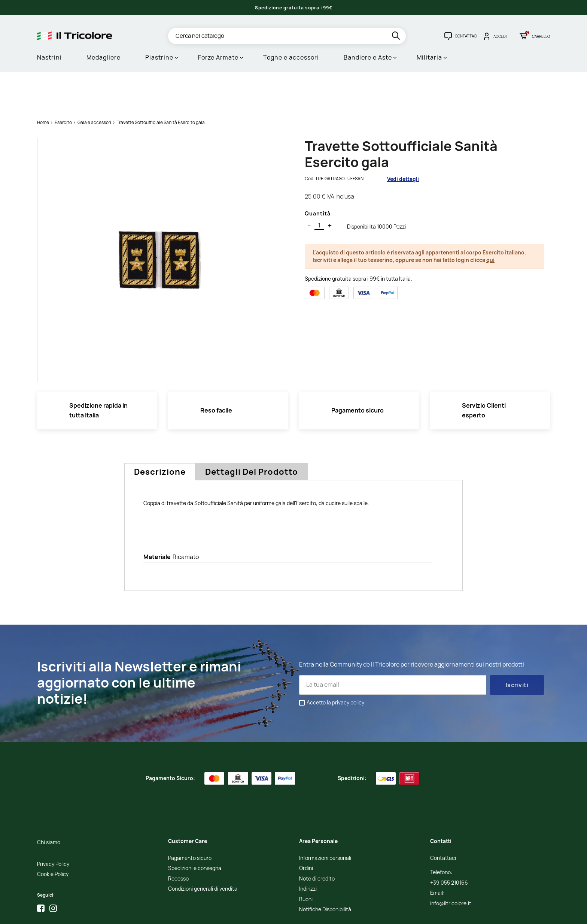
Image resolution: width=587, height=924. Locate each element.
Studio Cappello (448, 913)
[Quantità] (319, 187)
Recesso (178, 840)
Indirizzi (308, 851)
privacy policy (348, 664)
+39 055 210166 (449, 844)
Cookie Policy (53, 836)
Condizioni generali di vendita (203, 851)
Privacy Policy (53, 826)
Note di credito (317, 840)
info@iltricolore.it (451, 865)
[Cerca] (287, 36)
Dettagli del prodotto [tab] (252, 434)
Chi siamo (49, 804)
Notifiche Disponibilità (325, 871)
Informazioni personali (325, 820)
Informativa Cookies (390, 913)
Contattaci (443, 820)
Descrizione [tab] (160, 434)
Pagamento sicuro (190, 820)
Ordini (306, 830)
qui (490, 221)
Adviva (476, 913)
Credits (422, 913)
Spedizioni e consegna (195, 830)
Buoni (306, 861)
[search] (397, 37)
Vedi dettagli (403, 140)
